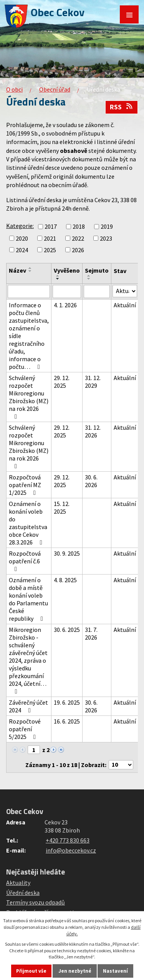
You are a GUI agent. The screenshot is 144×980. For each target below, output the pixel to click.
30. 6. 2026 (91, 481)
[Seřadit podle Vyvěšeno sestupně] (58, 279)
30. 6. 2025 (67, 630)
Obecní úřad (55, 89)
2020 (22, 238)
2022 (78, 238)
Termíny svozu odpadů (36, 902)
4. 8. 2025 (65, 580)
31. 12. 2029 (93, 382)
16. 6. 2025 (67, 721)
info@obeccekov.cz (71, 850)
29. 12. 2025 (62, 382)
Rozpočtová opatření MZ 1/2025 (25, 485)
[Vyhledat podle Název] (29, 291)
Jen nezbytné (75, 971)
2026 (78, 250)
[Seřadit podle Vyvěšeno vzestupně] (58, 276)
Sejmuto (97, 270)
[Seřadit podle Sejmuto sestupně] (89, 279)
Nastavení (115, 971)
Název (17, 270)
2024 (22, 250)
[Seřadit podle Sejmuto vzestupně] (89, 276)
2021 (50, 238)
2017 (51, 227)
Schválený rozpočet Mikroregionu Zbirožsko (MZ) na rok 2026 (29, 397)
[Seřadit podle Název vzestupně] (30, 268)
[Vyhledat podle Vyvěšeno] (67, 291)
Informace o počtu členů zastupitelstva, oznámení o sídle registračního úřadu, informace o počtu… (29, 336)
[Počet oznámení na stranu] (121, 765)
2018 (79, 227)
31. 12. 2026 (93, 431)
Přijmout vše (31, 971)
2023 (106, 238)
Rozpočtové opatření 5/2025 (25, 729)
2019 (107, 227)
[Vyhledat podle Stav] (125, 291)
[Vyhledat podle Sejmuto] (97, 291)
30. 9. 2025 (67, 553)
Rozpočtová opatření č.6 (25, 561)
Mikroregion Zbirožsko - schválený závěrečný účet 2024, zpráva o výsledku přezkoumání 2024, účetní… (28, 660)
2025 (50, 250)
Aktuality (18, 883)
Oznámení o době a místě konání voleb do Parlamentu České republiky (28, 599)
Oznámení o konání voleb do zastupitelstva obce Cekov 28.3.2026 (28, 523)
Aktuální (125, 305)
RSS (122, 107)
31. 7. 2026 (91, 633)
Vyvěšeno (67, 270)
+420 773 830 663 (68, 840)
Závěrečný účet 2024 (28, 706)
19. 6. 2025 (67, 702)
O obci (14, 89)
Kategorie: (20, 226)
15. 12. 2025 (62, 508)
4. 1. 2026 (65, 305)
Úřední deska (23, 893)
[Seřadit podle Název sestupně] (30, 271)
